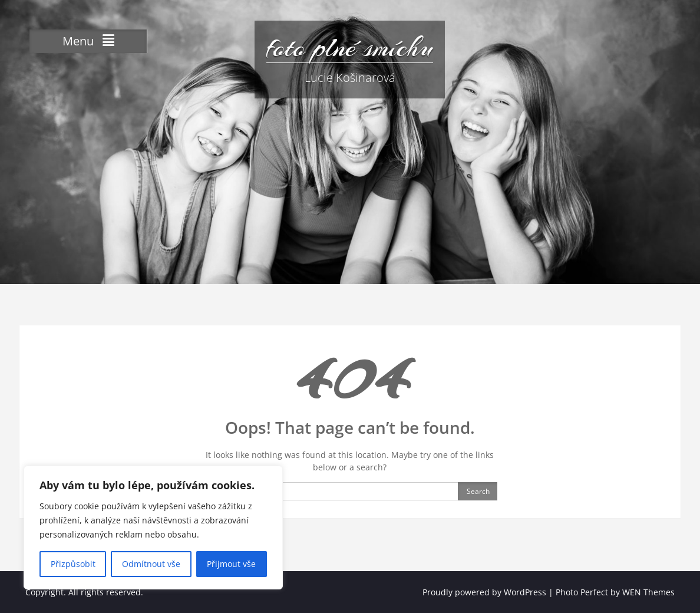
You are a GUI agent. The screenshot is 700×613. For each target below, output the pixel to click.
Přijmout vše (231, 564)
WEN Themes (648, 592)
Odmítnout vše (151, 564)
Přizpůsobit (73, 564)
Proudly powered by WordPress (484, 592)
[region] (153, 528)
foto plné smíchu (350, 47)
